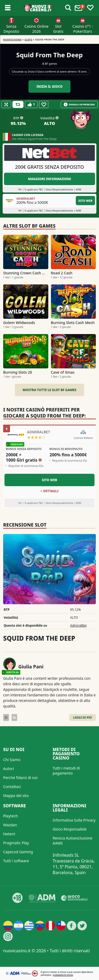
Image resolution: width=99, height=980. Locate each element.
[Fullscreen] (6, 104)
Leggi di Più (82, 717)
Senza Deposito (11, 29)
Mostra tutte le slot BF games (50, 390)
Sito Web (85, 201)
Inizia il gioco (49, 86)
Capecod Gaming (18, 852)
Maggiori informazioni (49, 179)
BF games (51, 64)
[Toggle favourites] (90, 8)
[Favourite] (44, 104)
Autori (9, 769)
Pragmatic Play (16, 843)
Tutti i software (16, 861)
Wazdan (10, 825)
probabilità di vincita (63, 975)
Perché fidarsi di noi (20, 778)
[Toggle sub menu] (8, 8)
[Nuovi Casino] (38, 8)
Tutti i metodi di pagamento (66, 771)
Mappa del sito (16, 796)
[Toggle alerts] (68, 8)
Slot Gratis (58, 29)
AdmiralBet (79, 625)
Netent (9, 834)
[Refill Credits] (18, 104)
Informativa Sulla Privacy (74, 820)
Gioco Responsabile (70, 829)
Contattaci (12, 787)
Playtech (10, 816)
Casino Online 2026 (37, 29)
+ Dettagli (50, 491)
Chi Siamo (12, 760)
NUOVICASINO (12, 39)
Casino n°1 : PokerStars (83, 29)
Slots (28, 39)
